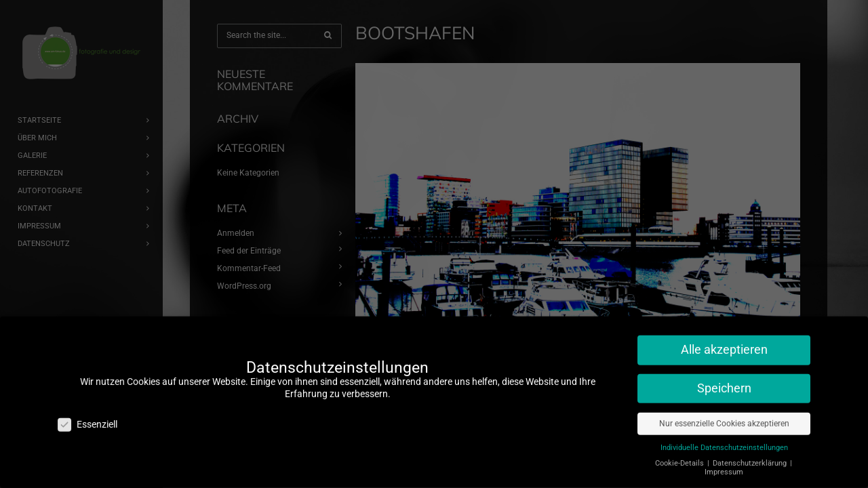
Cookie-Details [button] (680, 456)
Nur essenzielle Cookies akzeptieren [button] (724, 417)
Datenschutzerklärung (751, 456)
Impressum (724, 465)
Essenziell (87, 418)
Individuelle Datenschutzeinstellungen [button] (724, 441)
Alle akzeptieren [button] (724, 343)
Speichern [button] (724, 382)
